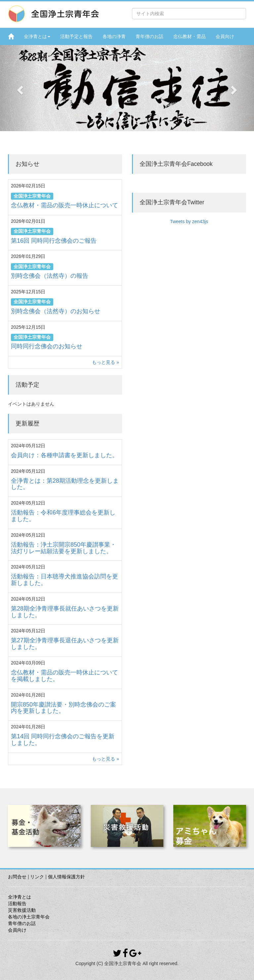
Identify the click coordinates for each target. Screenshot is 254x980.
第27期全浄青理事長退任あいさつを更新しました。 (65, 644)
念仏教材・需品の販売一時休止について (64, 205)
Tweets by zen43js (189, 221)
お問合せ (17, 877)
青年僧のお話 (149, 36)
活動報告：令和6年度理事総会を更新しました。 (63, 516)
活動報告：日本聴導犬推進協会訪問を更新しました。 (64, 580)
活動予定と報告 (76, 36)
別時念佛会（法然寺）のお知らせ (56, 311)
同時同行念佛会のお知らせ (47, 346)
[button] (19, 88)
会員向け (225, 36)
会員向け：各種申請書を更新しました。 (64, 455)
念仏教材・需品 (190, 36)
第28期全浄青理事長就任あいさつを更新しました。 (65, 612)
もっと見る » (106, 362)
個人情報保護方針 (66, 877)
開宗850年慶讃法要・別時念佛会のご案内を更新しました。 (63, 708)
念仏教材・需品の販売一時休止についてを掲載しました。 (64, 676)
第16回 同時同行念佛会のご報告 (54, 241)
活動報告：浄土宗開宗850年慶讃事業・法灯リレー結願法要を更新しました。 (63, 548)
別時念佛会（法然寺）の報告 (50, 276)
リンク (37, 877)
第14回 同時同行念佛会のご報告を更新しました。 (63, 740)
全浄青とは (37, 36)
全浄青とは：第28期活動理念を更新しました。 (65, 484)
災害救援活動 (22, 910)
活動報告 (17, 904)
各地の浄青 (114, 36)
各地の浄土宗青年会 (29, 917)
